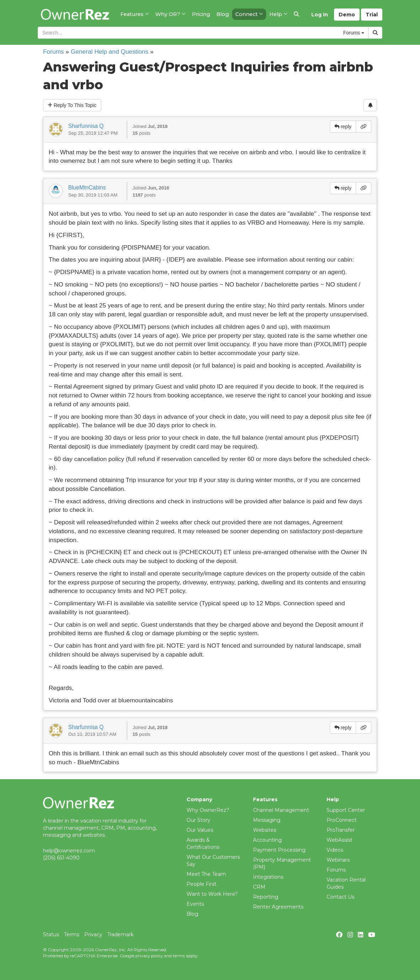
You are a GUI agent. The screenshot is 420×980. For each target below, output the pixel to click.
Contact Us (340, 897)
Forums (53, 52)
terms (179, 956)
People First (201, 884)
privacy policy (149, 956)
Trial (372, 15)
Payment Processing (279, 850)
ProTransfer (341, 830)
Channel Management (281, 810)
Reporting (266, 897)
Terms (72, 935)
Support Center (346, 810)
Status (51, 935)
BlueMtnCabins (87, 188)
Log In (320, 15)
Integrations (268, 877)
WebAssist (340, 840)
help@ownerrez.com (69, 851)
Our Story (198, 820)
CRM (259, 887)
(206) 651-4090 (61, 858)
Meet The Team (206, 874)
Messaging (267, 820)
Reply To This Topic (72, 105)
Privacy (93, 935)
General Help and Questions (110, 52)
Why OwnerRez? (208, 810)
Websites (265, 830)
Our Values (200, 830)
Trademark (120, 935)
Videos (335, 850)
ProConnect (342, 820)
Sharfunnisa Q (86, 126)
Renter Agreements (278, 907)
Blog (192, 914)
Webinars (338, 860)
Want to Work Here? (212, 894)
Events (195, 904)
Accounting (267, 840)
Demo (347, 15)
